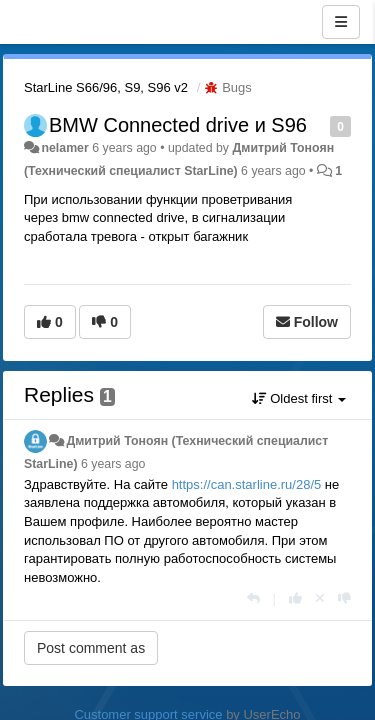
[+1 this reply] (295, 598)
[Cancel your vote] (320, 598)
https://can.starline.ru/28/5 (247, 484)
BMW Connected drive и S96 (178, 125)
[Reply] (253, 598)
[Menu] (341, 22)
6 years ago (113, 464)
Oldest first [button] (299, 398)
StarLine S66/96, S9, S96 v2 (106, 87)
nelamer (64, 148)
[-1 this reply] (344, 598)
